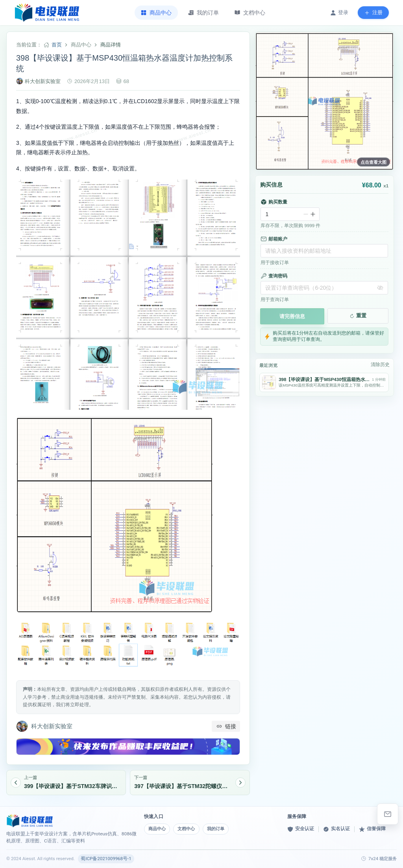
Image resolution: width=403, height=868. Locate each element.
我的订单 (222, 829)
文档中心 (190, 829)
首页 (57, 45)
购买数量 (274, 202)
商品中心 (158, 829)
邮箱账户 (274, 239)
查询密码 (274, 276)
